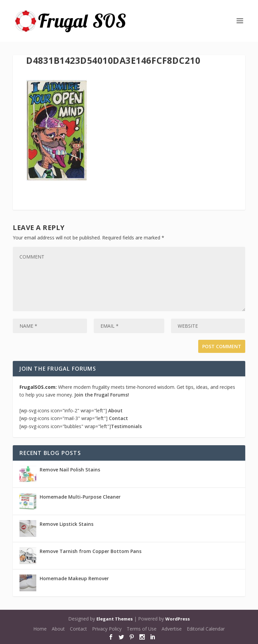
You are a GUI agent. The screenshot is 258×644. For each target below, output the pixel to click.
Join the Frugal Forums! (102, 395)
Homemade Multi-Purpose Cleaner (80, 497)
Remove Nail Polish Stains (70, 470)
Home (40, 629)
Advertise (172, 629)
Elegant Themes (115, 619)
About (115, 410)
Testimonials (126, 426)
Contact (118, 418)
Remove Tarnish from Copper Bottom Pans (91, 551)
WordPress (178, 619)
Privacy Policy (107, 629)
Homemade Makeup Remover (74, 578)
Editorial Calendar (206, 629)
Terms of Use (142, 629)
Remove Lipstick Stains (67, 524)
